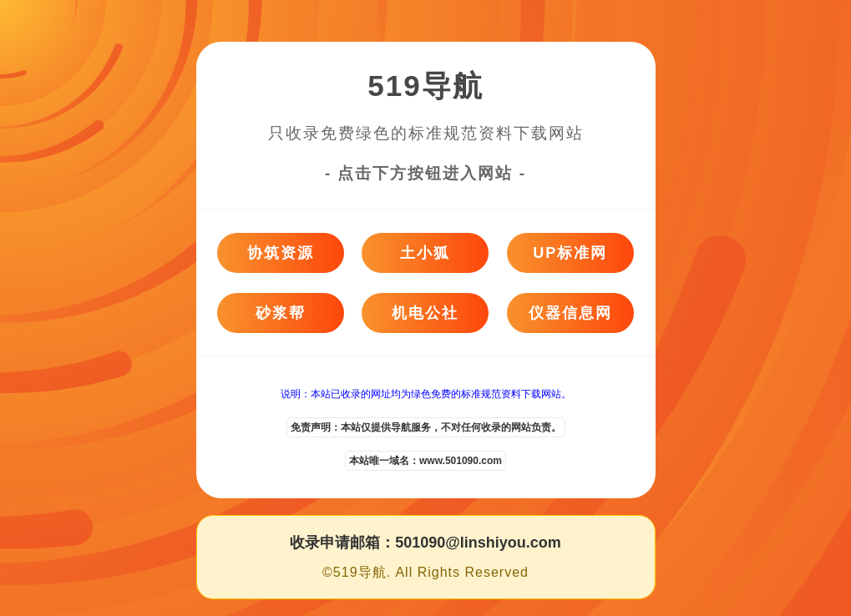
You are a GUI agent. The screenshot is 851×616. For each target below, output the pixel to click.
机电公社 (425, 313)
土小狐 (425, 253)
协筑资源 (281, 253)
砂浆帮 (281, 313)
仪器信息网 (570, 313)
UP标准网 (570, 253)
